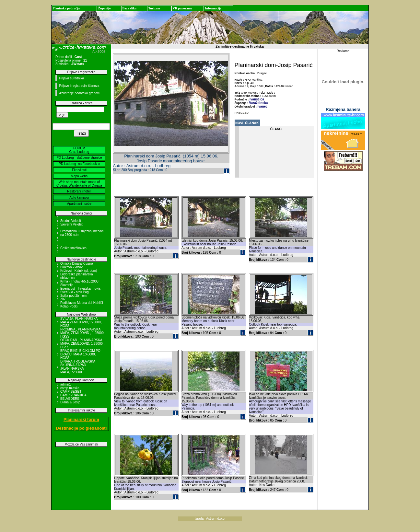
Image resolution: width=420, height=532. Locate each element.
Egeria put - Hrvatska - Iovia (80, 289)
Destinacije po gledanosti (82, 428)
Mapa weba (79, 176)
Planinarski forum (81, 419)
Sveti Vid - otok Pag (75, 292)
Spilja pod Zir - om (73, 296)
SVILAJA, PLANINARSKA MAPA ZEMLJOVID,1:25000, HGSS (81, 322)
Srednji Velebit (71, 221)
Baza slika (129, 8)
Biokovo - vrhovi (72, 267)
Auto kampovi (79, 197)
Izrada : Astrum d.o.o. (210, 519)
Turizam (154, 8)
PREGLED (242, 113)
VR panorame (182, 8)
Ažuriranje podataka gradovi (79, 93)
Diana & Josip (70, 402)
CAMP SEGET (71, 392)
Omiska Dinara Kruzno (77, 264)
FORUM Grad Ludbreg (79, 150)
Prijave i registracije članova (79, 86)
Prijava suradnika (71, 78)
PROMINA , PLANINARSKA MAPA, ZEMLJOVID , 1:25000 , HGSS (83, 333)
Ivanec (263, 106)
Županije (104, 8)
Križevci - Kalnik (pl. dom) (79, 271)
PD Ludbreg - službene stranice (79, 158)
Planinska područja (66, 8)
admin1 (66, 384)
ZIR (63, 299)
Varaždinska (259, 103)
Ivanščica (257, 99)
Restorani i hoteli (79, 191)
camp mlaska (70, 388)
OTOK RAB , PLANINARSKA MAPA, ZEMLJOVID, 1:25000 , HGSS (82, 344)
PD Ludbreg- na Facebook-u (79, 164)
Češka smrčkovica (73, 248)
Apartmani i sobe (79, 204)
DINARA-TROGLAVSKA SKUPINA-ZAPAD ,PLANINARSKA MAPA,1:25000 (78, 367)
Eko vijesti (79, 170)
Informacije (213, 8)
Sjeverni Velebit (71, 224)
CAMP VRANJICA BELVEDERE (73, 397)
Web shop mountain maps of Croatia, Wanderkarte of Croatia (79, 184)
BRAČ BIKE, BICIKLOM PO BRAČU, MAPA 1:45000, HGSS (80, 354)
